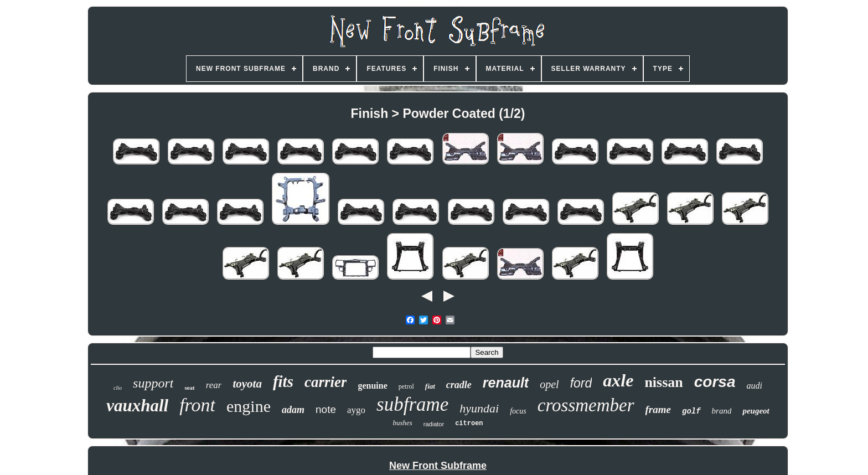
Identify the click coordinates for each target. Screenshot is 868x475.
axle (618, 380)
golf (691, 411)
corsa (715, 382)
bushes (402, 423)
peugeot (756, 411)
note (326, 409)
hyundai (479, 408)
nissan (663, 382)
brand (722, 411)
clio (118, 388)
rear (214, 385)
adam (293, 410)
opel (549, 384)
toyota (247, 384)
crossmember (586, 405)
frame (658, 409)
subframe (412, 404)
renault (506, 383)
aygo (356, 410)
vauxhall (137, 406)
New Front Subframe (438, 466)
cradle (459, 385)
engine (249, 406)
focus (518, 411)
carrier (326, 382)
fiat (430, 386)
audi (754, 386)
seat (189, 388)
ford (581, 383)
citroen (469, 424)
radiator (434, 424)
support (153, 383)
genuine (372, 386)
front (197, 405)
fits (283, 381)
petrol (406, 386)
